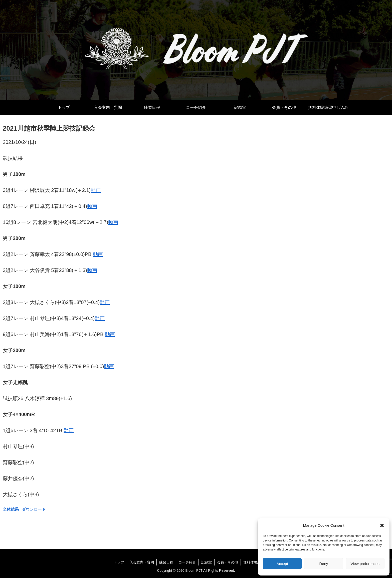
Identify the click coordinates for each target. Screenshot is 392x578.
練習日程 (166, 562)
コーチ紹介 (187, 562)
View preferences (365, 564)
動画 (96, 190)
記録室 (207, 562)
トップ (119, 562)
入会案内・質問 (142, 562)
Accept (282, 564)
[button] (382, 525)
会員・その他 (228, 562)
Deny (324, 564)
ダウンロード (34, 509)
